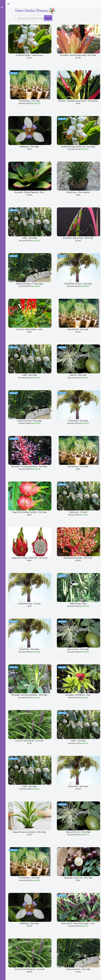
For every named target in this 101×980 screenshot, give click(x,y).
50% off (62, 347)
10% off (62, 119)
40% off (13, 73)
